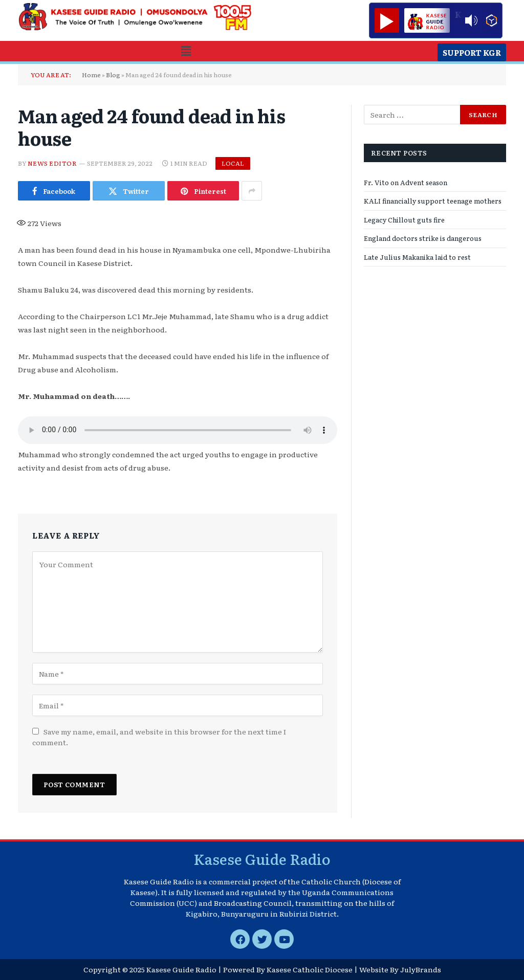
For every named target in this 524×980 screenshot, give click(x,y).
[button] (186, 51)
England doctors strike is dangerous (423, 238)
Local (233, 163)
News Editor (52, 163)
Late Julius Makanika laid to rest (417, 257)
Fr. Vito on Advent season (406, 182)
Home (91, 75)
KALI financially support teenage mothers (433, 201)
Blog (113, 75)
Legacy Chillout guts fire (404, 220)
